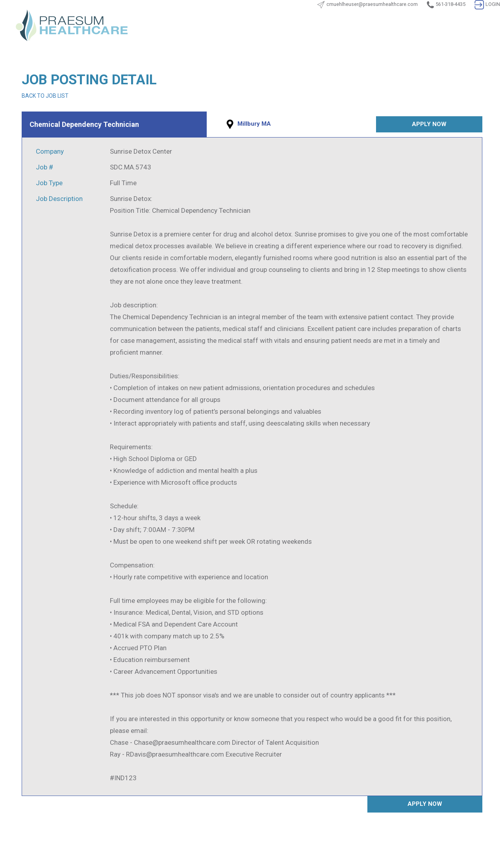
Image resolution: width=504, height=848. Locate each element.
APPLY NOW (429, 124)
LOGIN (487, 4)
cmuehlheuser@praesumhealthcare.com (372, 4)
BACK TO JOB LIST (45, 96)
